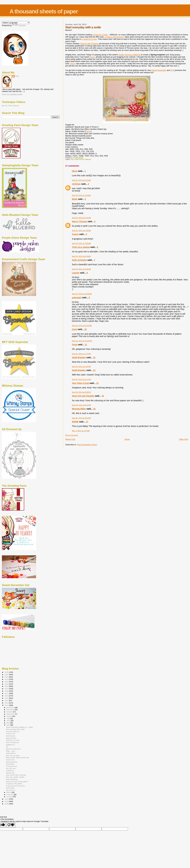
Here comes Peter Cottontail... (16, 775)
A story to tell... (11, 734)
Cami (74, 329)
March (9, 792)
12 (94, 357)
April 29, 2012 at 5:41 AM (81, 218)
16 (94, 409)
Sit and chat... (11, 760)
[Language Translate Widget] (16, 23)
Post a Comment (71, 435)
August (9, 716)
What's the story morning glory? (17, 782)
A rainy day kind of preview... (16, 786)
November (11, 710)
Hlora (75, 171)
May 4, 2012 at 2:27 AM (81, 431)
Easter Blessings (12, 779)
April (8, 725)
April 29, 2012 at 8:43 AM (81, 256)
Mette (75, 199)
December (11, 708)
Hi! (7, 747)
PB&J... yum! (10, 751)
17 (87, 422)
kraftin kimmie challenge (83, 159)
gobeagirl (77, 298)
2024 (7, 677)
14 (97, 383)
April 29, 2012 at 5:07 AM (81, 180)
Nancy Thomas (79, 221)
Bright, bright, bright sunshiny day (18, 757)
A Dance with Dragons (114, 37)
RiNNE (75, 422)
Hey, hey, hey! (11, 768)
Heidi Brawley (79, 357)
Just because (11, 736)
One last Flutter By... (13, 732)
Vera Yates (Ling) (80, 383)
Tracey (75, 234)
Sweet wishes (11, 753)
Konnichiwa (10, 764)
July (8, 718)
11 (86, 345)
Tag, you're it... (11, 790)
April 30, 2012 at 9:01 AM (81, 418)
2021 (7, 684)
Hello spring (10, 788)
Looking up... (10, 771)
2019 (7, 689)
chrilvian (76, 184)
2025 (7, 675)
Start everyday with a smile (15, 729)
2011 (7, 799)
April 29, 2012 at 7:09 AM (81, 243)
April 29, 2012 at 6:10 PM (81, 367)
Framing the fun (11, 766)
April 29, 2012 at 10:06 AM (82, 294)
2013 (7, 703)
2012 (7, 705)
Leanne (76, 273)
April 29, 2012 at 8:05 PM (81, 392)
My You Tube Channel (10, 106)
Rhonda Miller (79, 409)
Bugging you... (11, 745)
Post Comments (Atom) (87, 445)
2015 (7, 698)
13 (94, 370)
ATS (172, 70)
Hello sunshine (11, 738)
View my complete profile (12, 94)
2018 (7, 691)
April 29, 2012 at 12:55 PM (82, 341)
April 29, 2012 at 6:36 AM (81, 230)
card (72, 159)
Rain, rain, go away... (13, 755)
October (10, 712)
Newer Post (70, 439)
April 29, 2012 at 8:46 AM (81, 269)
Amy (17, 76)
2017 (7, 693)
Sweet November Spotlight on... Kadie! (19, 727)
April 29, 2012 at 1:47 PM (81, 354)
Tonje (75, 345)
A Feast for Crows (100, 35)
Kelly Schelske (79, 260)
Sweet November (159, 70)
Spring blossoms (12, 762)
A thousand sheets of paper (44, 11)
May (8, 723)
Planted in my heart (13, 740)
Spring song (10, 773)
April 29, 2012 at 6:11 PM (81, 379)
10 (85, 329)
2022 (7, 682)
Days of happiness (12, 742)
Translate (19, 26)
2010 (7, 801)
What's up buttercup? (13, 749)
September (11, 714)
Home (127, 439)
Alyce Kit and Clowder (83, 396)
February (10, 795)
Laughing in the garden (14, 784)
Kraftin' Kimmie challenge (129, 55)
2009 (7, 804)
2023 (7, 679)
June (9, 721)
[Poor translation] (11, 825)
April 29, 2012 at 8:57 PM (81, 405)
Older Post (184, 439)
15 (103, 396)
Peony (92, 57)
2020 (7, 686)
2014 (7, 700)
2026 (7, 672)
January (10, 797)
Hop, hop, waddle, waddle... (16, 777)
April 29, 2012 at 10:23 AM (82, 326)
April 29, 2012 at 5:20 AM (81, 195)
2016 (7, 696)
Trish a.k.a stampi (81, 247)
